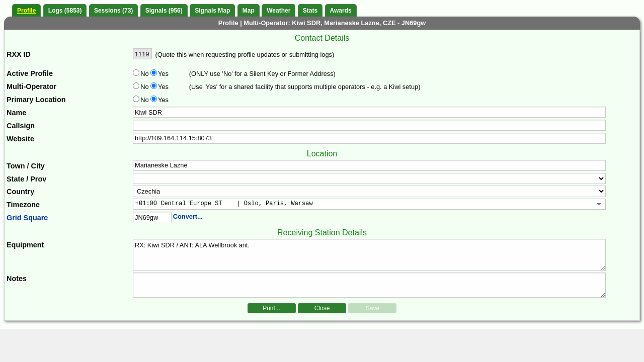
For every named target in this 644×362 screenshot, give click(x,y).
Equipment (25, 245)
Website (20, 139)
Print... (271, 308)
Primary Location (36, 100)
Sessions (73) (113, 11)
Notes (17, 279)
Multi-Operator (31, 86)
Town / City (26, 166)
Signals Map (212, 11)
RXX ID (19, 54)
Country (20, 192)
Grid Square (27, 218)
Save (373, 308)
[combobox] (370, 204)
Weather (278, 11)
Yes (163, 74)
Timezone (23, 205)
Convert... (188, 216)
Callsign (21, 126)
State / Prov (26, 179)
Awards (341, 11)
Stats (310, 11)
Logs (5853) (65, 11)
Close (322, 308)
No (144, 74)
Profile (26, 11)
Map (249, 11)
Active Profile (30, 73)
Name (16, 113)
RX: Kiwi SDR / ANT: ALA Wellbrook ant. (370, 255)
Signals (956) (164, 11)
